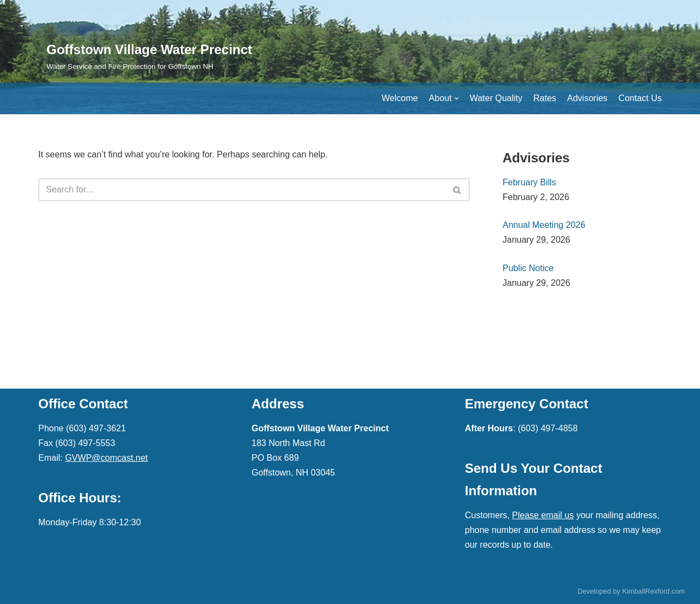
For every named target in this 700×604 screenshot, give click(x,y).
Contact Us (640, 98)
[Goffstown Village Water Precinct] (149, 57)
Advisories (587, 98)
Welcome (400, 98)
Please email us (543, 515)
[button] (457, 190)
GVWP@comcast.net (106, 458)
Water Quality (496, 98)
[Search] (457, 190)
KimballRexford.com (654, 591)
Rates (545, 98)
